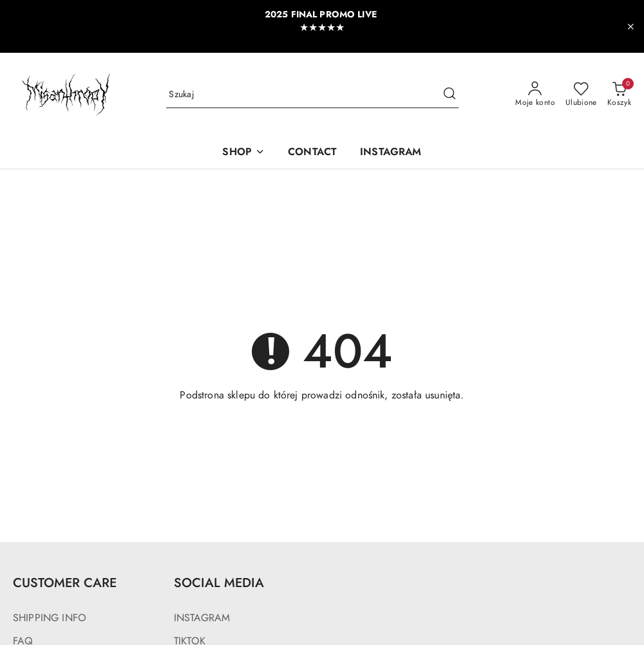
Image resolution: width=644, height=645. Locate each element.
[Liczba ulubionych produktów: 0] (581, 95)
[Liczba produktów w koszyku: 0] (619, 95)
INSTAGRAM (202, 618)
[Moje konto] (535, 95)
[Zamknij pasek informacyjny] (630, 26)
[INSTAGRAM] (391, 153)
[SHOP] (243, 153)
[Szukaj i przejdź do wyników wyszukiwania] (450, 95)
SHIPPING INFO (50, 618)
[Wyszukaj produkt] (312, 95)
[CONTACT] (312, 153)
